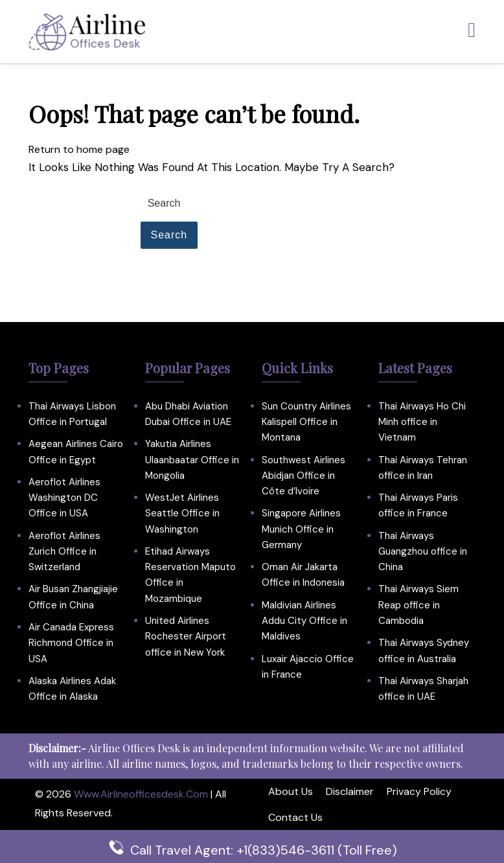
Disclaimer (350, 791)
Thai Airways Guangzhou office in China (423, 552)
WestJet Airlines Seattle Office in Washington (182, 513)
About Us (291, 791)
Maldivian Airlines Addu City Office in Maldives (304, 621)
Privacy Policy (419, 791)
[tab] (472, 30)
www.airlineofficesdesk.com (141, 794)
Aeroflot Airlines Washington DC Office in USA (64, 498)
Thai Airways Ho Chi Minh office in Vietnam (422, 422)
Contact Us (295, 817)
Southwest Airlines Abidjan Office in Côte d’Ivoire (304, 476)
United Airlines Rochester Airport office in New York (186, 637)
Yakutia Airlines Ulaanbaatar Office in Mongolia (192, 460)
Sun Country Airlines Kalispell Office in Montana (306, 422)
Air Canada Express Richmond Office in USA (71, 643)
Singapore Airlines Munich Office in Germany (301, 529)
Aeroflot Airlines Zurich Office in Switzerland (64, 552)
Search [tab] (169, 235)
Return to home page (79, 149)
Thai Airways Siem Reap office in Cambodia (418, 605)
